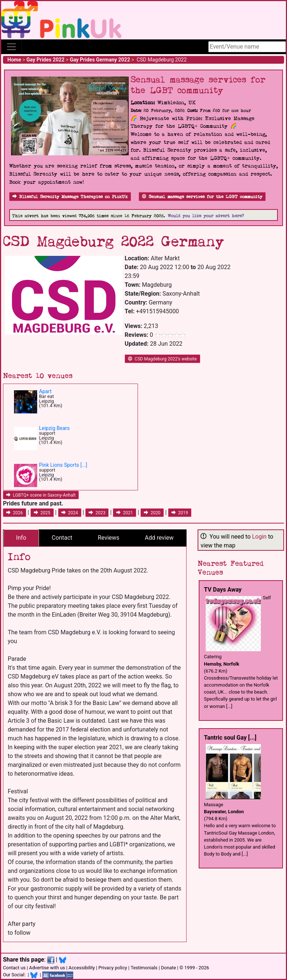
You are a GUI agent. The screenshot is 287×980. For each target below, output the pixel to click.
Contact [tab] (62, 538)
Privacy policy (113, 968)
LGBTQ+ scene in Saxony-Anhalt (41, 495)
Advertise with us (47, 968)
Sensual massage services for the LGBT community (202, 197)
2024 (70, 513)
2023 (97, 513)
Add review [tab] (159, 538)
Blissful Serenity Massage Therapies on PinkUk (70, 197)
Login (259, 537)
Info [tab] (21, 538)
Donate (168, 968)
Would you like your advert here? (206, 216)
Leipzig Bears (54, 428)
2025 (42, 513)
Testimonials (144, 968)
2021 (125, 513)
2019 (180, 513)
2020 (152, 513)
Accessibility (82, 968)
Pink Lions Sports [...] (63, 465)
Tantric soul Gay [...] (230, 738)
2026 (15, 513)
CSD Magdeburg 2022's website (162, 359)
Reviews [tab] (109, 538)
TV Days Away (223, 590)
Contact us (14, 968)
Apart (45, 391)
